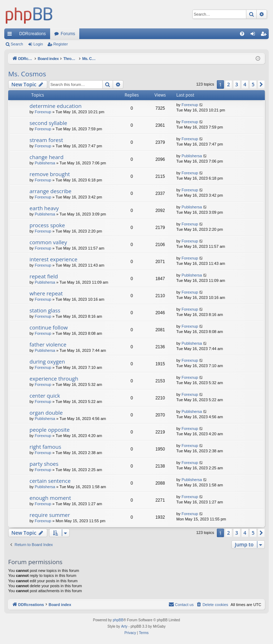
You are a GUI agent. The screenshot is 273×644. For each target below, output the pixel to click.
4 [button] (245, 84)
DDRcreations (33, 34)
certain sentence (50, 481)
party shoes (44, 464)
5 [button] (253, 84)
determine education (55, 106)
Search (17, 44)
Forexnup (43, 112)
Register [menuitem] (265, 35)
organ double (46, 413)
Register (61, 44)
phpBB (118, 620)
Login (38, 44)
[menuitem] (242, 34)
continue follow (49, 327)
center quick (45, 395)
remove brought (50, 174)
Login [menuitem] (254, 35)
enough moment (50, 498)
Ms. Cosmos (27, 74)
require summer (50, 515)
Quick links (11, 35)
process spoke (47, 225)
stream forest (46, 140)
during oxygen (47, 361)
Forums (68, 34)
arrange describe (50, 191)
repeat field (44, 276)
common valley (48, 242)
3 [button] (237, 84)
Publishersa (45, 163)
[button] (261, 84)
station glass (45, 310)
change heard (47, 157)
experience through (54, 378)
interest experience (53, 259)
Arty (124, 626)
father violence (48, 344)
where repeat (46, 293)
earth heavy (44, 208)
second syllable (48, 123)
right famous (45, 447)
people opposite (50, 430)
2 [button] (229, 84)
